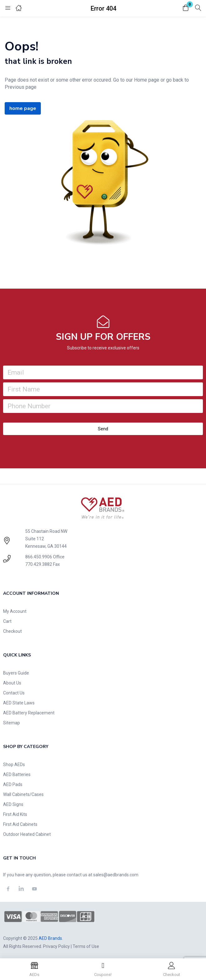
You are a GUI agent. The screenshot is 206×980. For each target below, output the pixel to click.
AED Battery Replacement (29, 713)
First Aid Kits (15, 814)
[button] (186, 8)
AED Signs (13, 804)
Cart (7, 621)
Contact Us (14, 693)
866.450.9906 (39, 557)
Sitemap (12, 723)
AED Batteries (17, 774)
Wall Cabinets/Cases (23, 794)
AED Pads (13, 784)
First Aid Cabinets (20, 824)
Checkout (12, 631)
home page (23, 108)
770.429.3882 (39, 564)
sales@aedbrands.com (116, 875)
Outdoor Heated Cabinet (27, 834)
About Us (12, 683)
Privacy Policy (56, 946)
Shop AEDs (14, 765)
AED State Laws (19, 703)
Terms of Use (86, 946)
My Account (15, 611)
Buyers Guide (16, 673)
